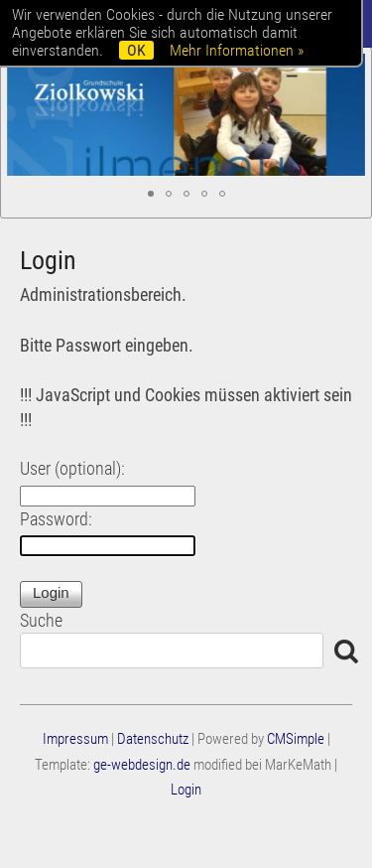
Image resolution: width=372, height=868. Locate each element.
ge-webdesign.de (142, 765)
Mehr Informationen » (237, 50)
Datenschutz (153, 739)
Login (186, 790)
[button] (151, 194)
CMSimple (296, 739)
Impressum (75, 739)
